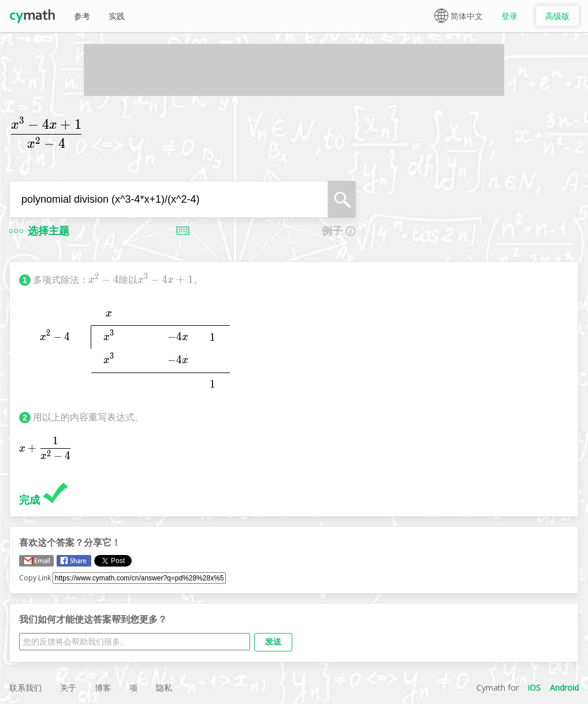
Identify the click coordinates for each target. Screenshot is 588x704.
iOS (534, 688)
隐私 (164, 688)
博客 (103, 688)
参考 (82, 16)
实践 (117, 16)
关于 (68, 688)
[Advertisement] (294, 70)
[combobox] (169, 199)
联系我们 (25, 688)
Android (564, 688)
